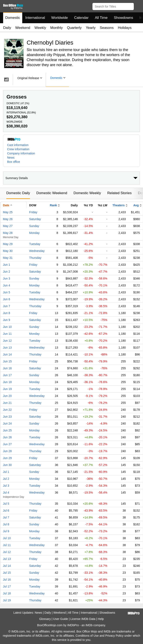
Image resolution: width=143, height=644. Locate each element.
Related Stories (119, 193)
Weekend (23, 28)
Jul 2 (6, 479)
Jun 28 (7, 451)
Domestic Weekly (87, 193)
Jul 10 (7, 538)
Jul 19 (7, 600)
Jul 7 (6, 517)
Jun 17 (7, 375)
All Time (101, 18)
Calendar (81, 18)
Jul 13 (7, 559)
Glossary (45, 619)
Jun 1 (6, 265)
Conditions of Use (87, 636)
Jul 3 (6, 486)
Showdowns (123, 18)
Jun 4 (6, 285)
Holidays (125, 28)
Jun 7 (6, 306)
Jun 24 (7, 423)
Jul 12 (7, 552)
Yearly (91, 28)
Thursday (35, 258)
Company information (21, 153)
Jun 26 (7, 437)
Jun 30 (7, 465)
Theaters (118, 205)
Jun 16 (7, 368)
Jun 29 (7, 458)
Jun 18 (7, 382)
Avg (136, 205)
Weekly (40, 28)
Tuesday (35, 244)
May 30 (8, 251)
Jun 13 (7, 348)
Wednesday (37, 251)
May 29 (8, 244)
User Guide (61, 619)
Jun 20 (7, 396)
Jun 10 (7, 327)
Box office (14, 162)
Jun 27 (7, 444)
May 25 (8, 212)
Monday (34, 233)
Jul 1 (6, 472)
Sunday (34, 226)
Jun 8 (6, 313)
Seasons (107, 28)
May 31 (8, 258)
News (11, 158)
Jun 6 (6, 299)
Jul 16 (7, 580)
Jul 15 (7, 573)
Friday (33, 212)
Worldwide (59, 18)
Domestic (13, 18)
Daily (7, 28)
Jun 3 (6, 278)
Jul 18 (7, 593)
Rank (53, 205)
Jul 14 (7, 566)
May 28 (8, 233)
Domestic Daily (18, 193)
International (35, 18)
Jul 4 (6, 493)
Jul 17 (7, 586)
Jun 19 (7, 389)
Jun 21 (7, 403)
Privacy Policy (114, 636)
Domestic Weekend (52, 193)
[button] (138, 6)
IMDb (89, 625)
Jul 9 (6, 531)
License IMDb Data (83, 619)
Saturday (35, 219)
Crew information (18, 149)
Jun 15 (7, 361)
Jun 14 (7, 354)
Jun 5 (6, 292)
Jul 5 (6, 504)
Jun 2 (6, 272)
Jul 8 (6, 524)
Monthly (57, 28)
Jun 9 (6, 320)
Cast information (18, 145)
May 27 (8, 226)
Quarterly (74, 28)
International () (21, 113)
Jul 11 (7, 545)
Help (101, 619)
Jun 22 (7, 410)
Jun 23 (7, 417)
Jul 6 (6, 511)
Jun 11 (7, 334)
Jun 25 (7, 430)
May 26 (8, 219)
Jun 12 (7, 341)
